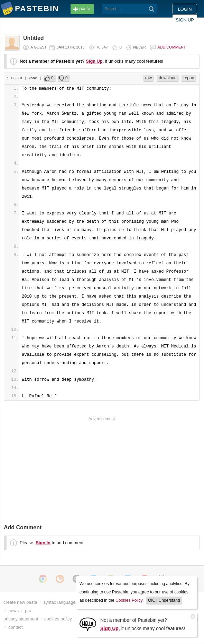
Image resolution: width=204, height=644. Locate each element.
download (168, 78)
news (13, 611)
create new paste (20, 602)
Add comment (171, 47)
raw (149, 78)
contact (15, 627)
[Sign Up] (88, 624)
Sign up (185, 20)
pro (28, 611)
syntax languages (61, 602)
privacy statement (21, 619)
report (189, 78)
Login (185, 9)
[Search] (152, 9)
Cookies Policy (129, 600)
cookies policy (58, 619)
